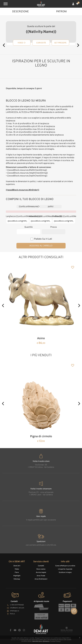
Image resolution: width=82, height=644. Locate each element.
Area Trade (41, 576)
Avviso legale (41, 572)
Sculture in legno (65, 572)
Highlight (17, 576)
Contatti (41, 566)
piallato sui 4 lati (43, 239)
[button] (3, 305)
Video (17, 569)
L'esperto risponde (65, 569)
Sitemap (17, 579)
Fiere (17, 572)
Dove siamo (41, 569)
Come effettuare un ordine (65, 566)
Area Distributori (41, 579)
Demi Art (17, 566)
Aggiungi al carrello (41, 246)
